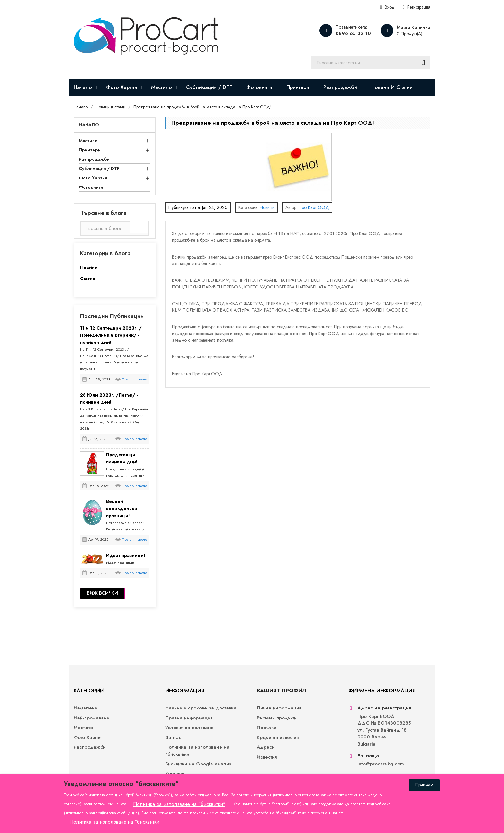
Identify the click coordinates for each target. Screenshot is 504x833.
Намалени (85, 708)
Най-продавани (91, 718)
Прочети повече (135, 379)
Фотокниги (91, 187)
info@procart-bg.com (381, 764)
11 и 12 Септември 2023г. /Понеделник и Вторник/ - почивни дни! (111, 335)
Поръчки (267, 728)
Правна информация (189, 718)
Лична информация (279, 708)
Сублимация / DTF (99, 169)
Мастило (88, 141)
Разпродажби (94, 159)
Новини (89, 267)
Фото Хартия (93, 178)
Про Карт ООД (314, 207)
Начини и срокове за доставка (201, 708)
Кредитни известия (278, 738)
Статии (88, 279)
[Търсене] (371, 63)
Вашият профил (281, 691)
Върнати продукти (277, 718)
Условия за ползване (189, 728)
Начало (89, 125)
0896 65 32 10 (353, 33)
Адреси (266, 747)
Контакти (175, 774)
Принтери (90, 150)
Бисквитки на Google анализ (198, 764)
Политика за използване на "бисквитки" (197, 751)
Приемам (424, 785)
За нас (173, 738)
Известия (267, 757)
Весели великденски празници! (122, 508)
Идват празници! (126, 555)
